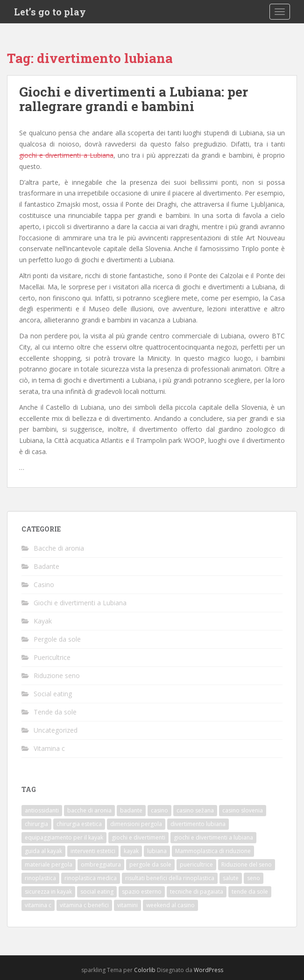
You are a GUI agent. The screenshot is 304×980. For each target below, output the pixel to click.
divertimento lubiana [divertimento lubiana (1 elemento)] (198, 824)
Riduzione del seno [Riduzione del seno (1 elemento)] (247, 864)
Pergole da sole (57, 639)
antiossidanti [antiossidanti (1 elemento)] (42, 810)
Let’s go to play (50, 12)
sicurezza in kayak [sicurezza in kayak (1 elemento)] (48, 892)
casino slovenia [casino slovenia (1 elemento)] (243, 810)
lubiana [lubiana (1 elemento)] (157, 851)
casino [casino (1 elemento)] (159, 810)
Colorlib (145, 970)
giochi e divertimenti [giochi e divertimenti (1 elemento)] (138, 837)
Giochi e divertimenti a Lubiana (80, 603)
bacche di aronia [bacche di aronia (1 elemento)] (89, 810)
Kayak (43, 621)
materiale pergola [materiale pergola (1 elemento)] (49, 864)
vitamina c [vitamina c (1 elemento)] (38, 905)
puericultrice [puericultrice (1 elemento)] (196, 864)
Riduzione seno (57, 675)
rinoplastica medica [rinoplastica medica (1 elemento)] (91, 878)
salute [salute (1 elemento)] (231, 878)
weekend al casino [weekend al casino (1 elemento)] (170, 905)
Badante (46, 566)
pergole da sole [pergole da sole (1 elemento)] (150, 864)
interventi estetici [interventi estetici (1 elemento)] (93, 851)
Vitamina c (49, 748)
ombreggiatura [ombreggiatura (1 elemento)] (101, 864)
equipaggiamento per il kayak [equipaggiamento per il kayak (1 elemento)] (64, 837)
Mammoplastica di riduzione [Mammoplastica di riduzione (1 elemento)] (213, 851)
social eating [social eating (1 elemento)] (97, 892)
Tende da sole (55, 712)
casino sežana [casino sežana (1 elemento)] (195, 810)
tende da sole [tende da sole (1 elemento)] (250, 892)
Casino (44, 584)
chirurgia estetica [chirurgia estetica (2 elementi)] (79, 824)
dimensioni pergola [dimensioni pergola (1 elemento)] (136, 824)
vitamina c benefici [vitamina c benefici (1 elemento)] (84, 905)
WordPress (209, 970)
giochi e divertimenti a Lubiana (66, 155)
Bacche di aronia (59, 548)
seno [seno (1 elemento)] (254, 878)
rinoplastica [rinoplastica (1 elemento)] (40, 878)
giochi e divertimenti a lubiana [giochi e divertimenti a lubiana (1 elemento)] (213, 837)
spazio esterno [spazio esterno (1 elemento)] (142, 892)
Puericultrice (52, 657)
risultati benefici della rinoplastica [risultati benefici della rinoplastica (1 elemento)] (170, 878)
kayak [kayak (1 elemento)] (131, 851)
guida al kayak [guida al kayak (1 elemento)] (43, 851)
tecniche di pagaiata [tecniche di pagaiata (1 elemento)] (197, 892)
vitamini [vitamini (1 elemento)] (127, 905)
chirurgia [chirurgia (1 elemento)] (36, 824)
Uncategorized (56, 730)
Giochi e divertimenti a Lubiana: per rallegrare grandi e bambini (134, 99)
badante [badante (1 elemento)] (131, 810)
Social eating (53, 694)
